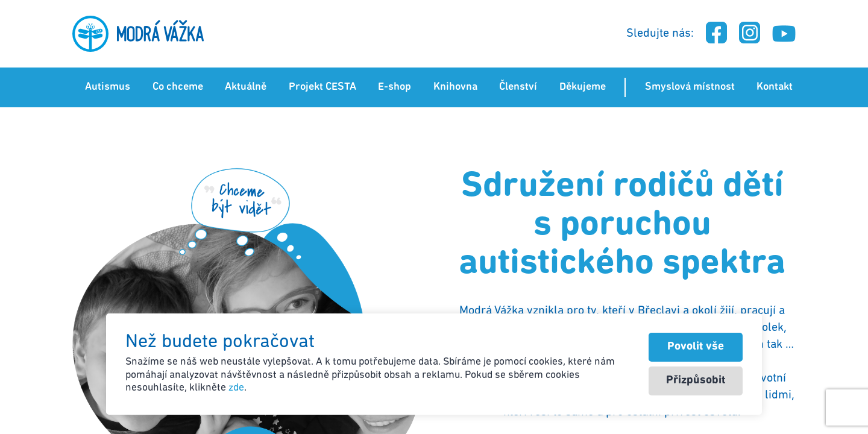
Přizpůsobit (696, 381)
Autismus (108, 87)
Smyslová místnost (690, 87)
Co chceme (178, 87)
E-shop (395, 87)
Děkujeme (583, 87)
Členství (518, 87)
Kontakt (775, 87)
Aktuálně (246, 87)
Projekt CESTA (322, 87)
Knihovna (455, 87)
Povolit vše (696, 347)
